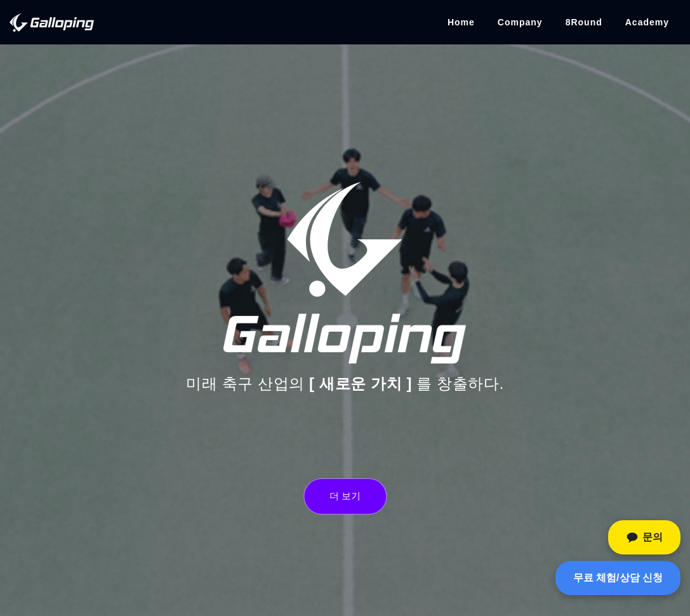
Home (461, 22)
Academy (647, 22)
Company (520, 22)
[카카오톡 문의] (644, 537)
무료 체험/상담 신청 (618, 578)
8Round (584, 22)
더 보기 (345, 496)
